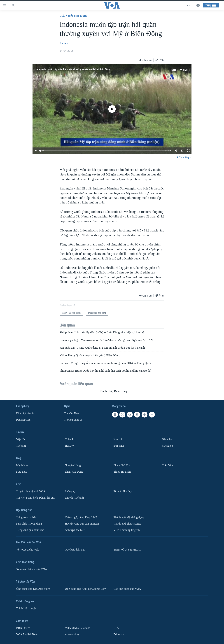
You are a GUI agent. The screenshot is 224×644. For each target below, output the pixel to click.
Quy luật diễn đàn (75, 550)
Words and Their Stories (127, 524)
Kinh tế (118, 439)
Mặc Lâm (22, 472)
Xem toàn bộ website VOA (32, 569)
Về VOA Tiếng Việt (27, 550)
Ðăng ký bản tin (25, 413)
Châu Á (69, 439)
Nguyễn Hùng (73, 465)
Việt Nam (22, 439)
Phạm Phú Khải (122, 465)
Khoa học (168, 439)
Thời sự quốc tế (73, 420)
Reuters (64, 43)
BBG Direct (23, 628)
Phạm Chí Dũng (74, 472)
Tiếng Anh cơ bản (26, 517)
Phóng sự (70, 491)
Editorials (119, 634)
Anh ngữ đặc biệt (75, 530)
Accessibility (72, 634)
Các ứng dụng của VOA (127, 589)
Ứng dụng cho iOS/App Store (33, 589)
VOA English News (27, 634)
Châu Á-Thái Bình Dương (73, 16)
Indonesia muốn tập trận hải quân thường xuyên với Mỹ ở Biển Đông (73, 69)
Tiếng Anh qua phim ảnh (30, 530)
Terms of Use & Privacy (127, 550)
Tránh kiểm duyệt (26, 608)
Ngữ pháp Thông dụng (29, 524)
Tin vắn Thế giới (74, 498)
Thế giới (21, 446)
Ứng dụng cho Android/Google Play (85, 589)
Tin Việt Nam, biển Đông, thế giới (36, 498)
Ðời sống (119, 446)
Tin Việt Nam (72, 413)
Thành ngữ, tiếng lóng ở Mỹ (81, 517)
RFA (116, 628)
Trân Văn (168, 465)
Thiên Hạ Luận (122, 472)
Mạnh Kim (22, 465)
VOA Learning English (127, 530)
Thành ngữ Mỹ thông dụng (129, 517)
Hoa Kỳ (69, 446)
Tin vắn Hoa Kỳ (123, 491)
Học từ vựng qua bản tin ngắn (82, 524)
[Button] (145, 60)
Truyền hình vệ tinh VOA (31, 491)
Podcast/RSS (23, 420)
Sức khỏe (168, 446)
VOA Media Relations (77, 628)
